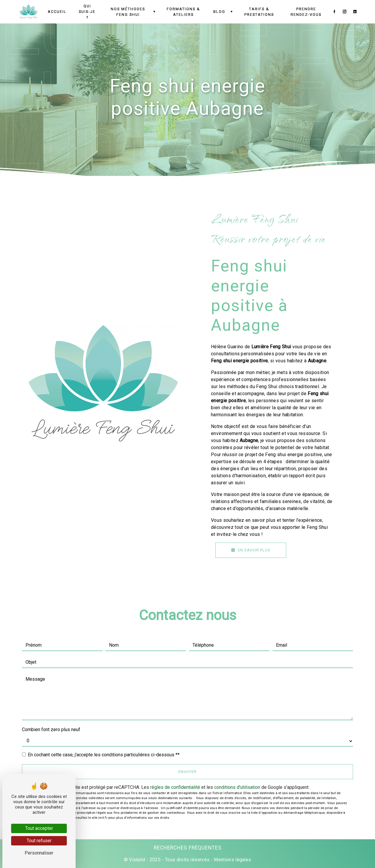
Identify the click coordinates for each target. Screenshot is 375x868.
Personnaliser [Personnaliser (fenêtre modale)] (39, 853)
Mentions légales (232, 860)
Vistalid (137, 860)
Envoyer (187, 772)
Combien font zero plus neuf (51, 729)
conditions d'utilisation (237, 787)
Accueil (57, 12)
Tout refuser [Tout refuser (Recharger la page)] (39, 841)
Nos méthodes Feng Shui (128, 12)
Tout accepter (39, 828)
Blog (219, 12)
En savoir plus (251, 550)
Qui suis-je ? (87, 12)
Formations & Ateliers (183, 12)
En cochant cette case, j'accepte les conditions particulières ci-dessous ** (104, 755)
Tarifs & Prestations (259, 12)
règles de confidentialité (175, 787)
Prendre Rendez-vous (306, 12)
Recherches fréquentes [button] (188, 848)
